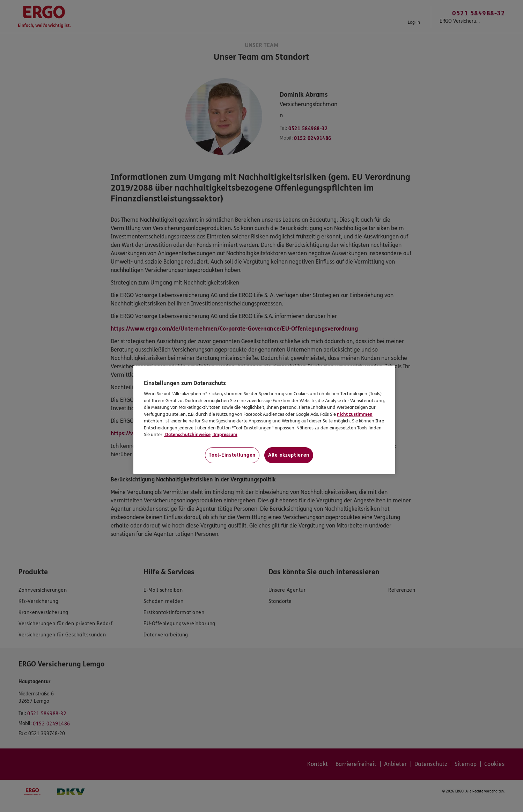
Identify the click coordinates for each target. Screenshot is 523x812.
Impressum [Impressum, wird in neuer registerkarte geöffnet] (225, 435)
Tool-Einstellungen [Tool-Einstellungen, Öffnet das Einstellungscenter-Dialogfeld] (232, 455)
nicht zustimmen (355, 414)
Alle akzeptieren (289, 455)
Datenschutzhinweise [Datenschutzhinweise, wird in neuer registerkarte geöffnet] (187, 435)
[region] (264, 420)
